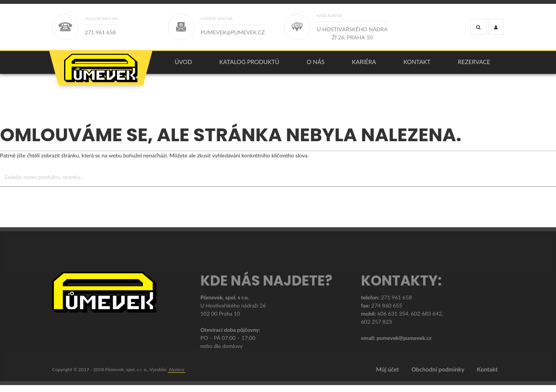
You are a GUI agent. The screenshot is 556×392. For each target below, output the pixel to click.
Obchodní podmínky (438, 377)
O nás (315, 65)
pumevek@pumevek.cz (404, 345)
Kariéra (364, 65)
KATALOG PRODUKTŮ (249, 65)
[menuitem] (183, 66)
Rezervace (474, 65)
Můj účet (388, 377)
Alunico (176, 376)
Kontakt (417, 65)
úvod (183, 65)
